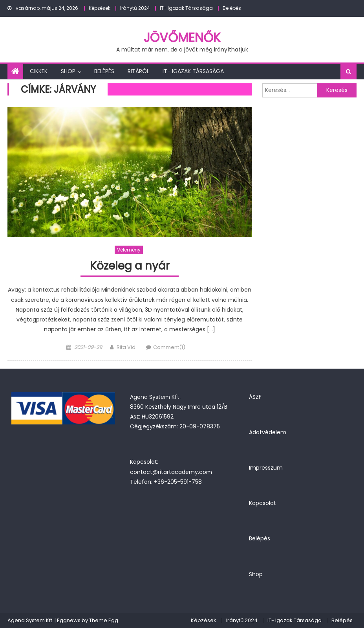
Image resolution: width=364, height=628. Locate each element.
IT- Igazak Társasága (186, 8)
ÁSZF (255, 397)
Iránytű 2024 (135, 8)
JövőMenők (182, 38)
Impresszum (266, 468)
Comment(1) (169, 347)
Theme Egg (104, 620)
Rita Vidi (127, 347)
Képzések (100, 8)
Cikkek (39, 71)
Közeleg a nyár (130, 266)
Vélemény (129, 250)
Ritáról (138, 71)
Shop (68, 71)
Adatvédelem (268, 432)
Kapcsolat (262, 503)
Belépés (232, 8)
